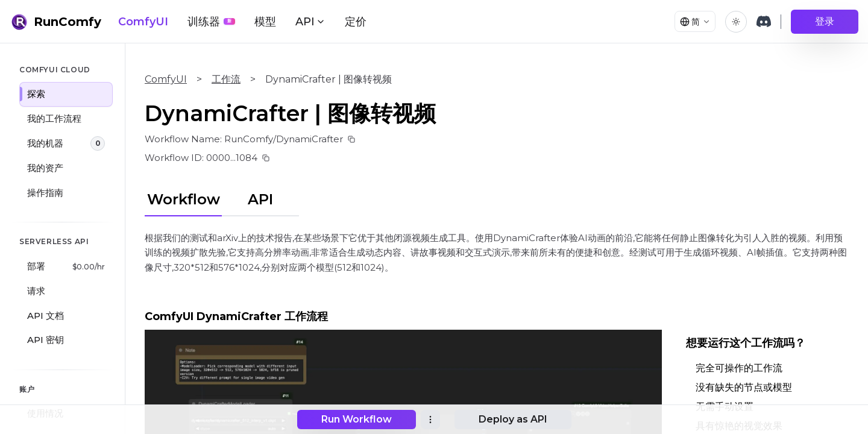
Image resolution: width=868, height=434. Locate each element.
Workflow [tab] (184, 199)
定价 (356, 22)
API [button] (310, 22)
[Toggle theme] (736, 22)
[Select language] (692, 22)
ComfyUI (143, 22)
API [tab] (260, 199)
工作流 (226, 79)
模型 (265, 22)
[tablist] (222, 198)
